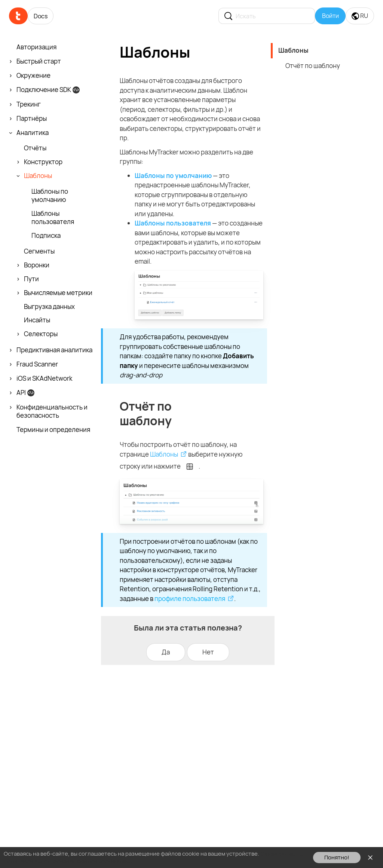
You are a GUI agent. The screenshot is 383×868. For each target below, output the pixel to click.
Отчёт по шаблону (313, 66)
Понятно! (337, 857)
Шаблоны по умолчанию (173, 176)
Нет (208, 652)
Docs (41, 16)
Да (166, 652)
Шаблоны (164, 454)
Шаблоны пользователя (173, 223)
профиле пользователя (190, 599)
